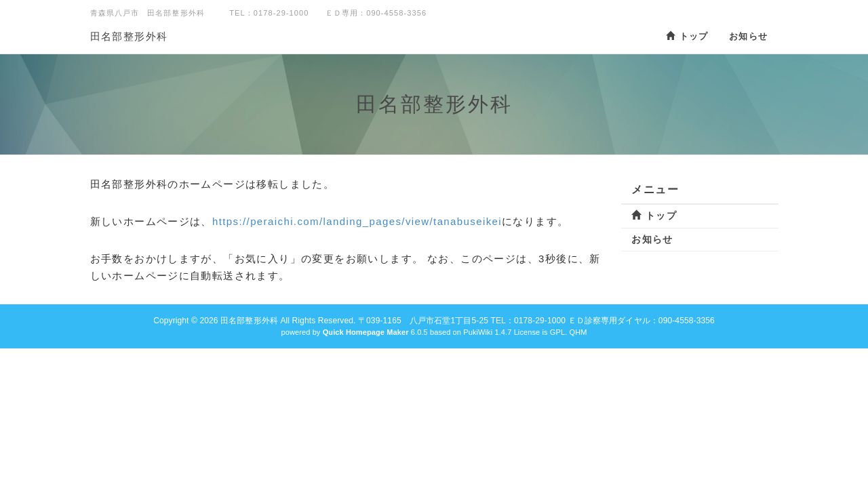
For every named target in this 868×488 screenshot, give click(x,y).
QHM (578, 332)
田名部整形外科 (129, 36)
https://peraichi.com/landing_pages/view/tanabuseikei (357, 221)
